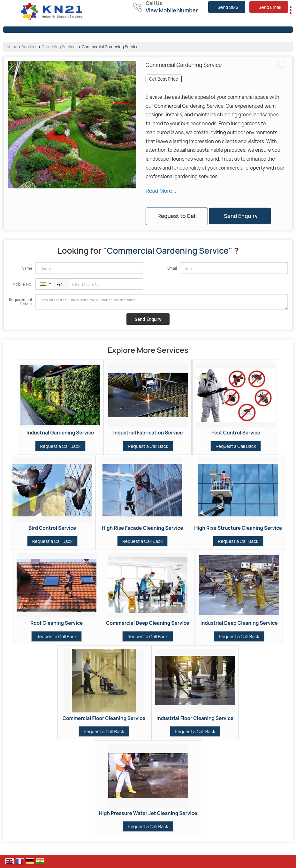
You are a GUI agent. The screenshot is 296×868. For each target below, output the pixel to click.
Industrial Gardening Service (60, 433)
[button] (172, 10)
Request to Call (177, 216)
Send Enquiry (241, 216)
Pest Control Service (236, 433)
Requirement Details (21, 302)
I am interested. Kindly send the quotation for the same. (162, 302)
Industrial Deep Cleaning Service (239, 623)
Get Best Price (164, 79)
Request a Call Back (60, 446)
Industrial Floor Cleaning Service (195, 718)
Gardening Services (60, 47)
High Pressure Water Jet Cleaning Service (148, 813)
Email (172, 268)
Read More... (161, 191)
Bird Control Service (52, 528)
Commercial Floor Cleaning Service (104, 718)
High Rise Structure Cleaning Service (238, 528)
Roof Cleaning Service (57, 623)
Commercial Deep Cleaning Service (148, 623)
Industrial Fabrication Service (148, 433)
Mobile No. (22, 284)
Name (27, 268)
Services (29, 47)
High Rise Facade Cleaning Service (143, 528)
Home (12, 47)
